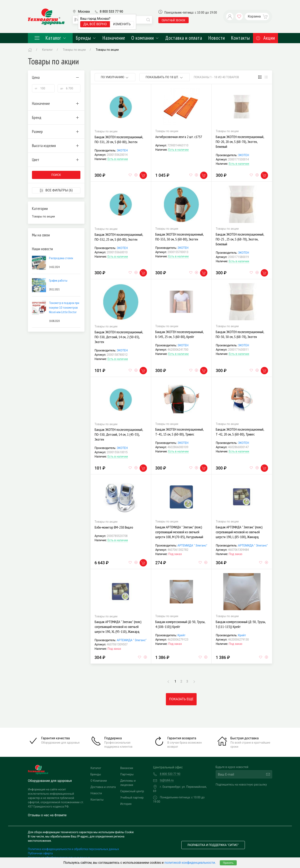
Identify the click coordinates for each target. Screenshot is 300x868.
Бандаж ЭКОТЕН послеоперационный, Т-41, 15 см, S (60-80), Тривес (179, 432)
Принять (228, 863)
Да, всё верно (95, 24)
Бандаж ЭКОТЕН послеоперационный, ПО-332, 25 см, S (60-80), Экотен (119, 237)
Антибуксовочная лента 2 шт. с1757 (179, 137)
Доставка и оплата (184, 38)
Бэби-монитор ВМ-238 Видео (114, 527)
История (126, 804)
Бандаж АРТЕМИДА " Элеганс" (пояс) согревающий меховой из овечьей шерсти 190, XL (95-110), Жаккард (118, 627)
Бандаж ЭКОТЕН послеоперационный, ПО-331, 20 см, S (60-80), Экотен (119, 139)
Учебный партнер (132, 798)
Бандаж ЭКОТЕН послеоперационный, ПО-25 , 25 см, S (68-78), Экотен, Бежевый (240, 239)
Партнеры (127, 774)
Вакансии (127, 768)
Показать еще (181, 699)
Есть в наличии (118, 159)
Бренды (86, 38)
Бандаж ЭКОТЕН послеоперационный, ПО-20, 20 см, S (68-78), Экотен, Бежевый (240, 142)
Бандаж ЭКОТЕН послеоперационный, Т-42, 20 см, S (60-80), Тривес (240, 432)
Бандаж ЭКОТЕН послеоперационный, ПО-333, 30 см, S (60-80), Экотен (179, 237)
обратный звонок (174, 20)
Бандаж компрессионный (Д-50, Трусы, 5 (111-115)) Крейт (241, 624)
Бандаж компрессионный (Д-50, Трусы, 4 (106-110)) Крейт (180, 624)
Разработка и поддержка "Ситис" (213, 845)
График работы (58, 280)
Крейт (181, 635)
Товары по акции (107, 50)
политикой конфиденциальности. (190, 863)
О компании (145, 38)
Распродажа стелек (61, 258)
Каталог (50, 38)
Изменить (122, 24)
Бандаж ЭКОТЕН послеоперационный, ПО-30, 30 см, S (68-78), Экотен (240, 334)
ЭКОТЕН (122, 150)
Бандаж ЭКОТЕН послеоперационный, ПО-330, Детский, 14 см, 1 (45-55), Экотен (119, 434)
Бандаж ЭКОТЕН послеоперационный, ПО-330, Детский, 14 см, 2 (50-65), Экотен (119, 337)
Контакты (240, 38)
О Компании (99, 781)
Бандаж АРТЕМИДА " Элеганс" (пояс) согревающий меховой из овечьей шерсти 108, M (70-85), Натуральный (179, 532)
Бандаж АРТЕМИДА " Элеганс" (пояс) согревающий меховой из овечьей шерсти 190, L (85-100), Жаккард (239, 532)
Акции (266, 38)
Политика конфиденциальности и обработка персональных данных (73, 849)
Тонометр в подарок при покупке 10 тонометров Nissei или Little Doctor (64, 307)
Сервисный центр (132, 791)
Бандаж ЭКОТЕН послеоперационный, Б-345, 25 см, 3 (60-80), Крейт (179, 334)
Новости (217, 38)
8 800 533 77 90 (111, 12)
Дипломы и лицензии (128, 783)
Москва (84, 12)
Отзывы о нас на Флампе (47, 815)
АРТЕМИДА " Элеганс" (192, 545)
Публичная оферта (40, 853)
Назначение (114, 38)
